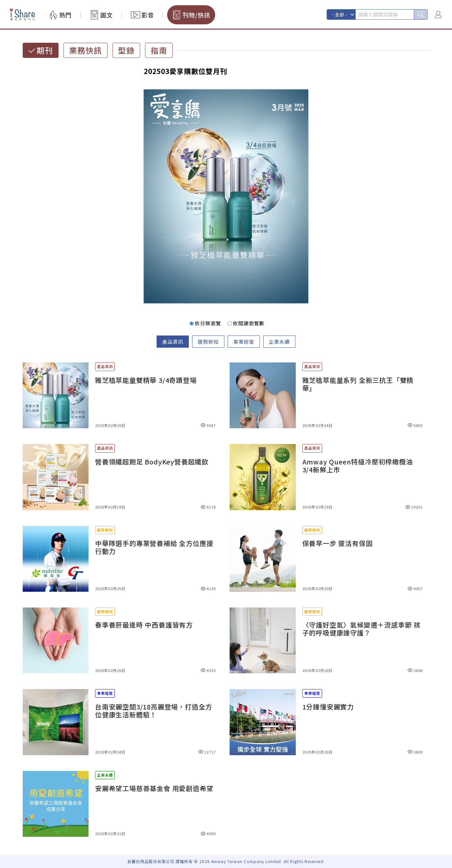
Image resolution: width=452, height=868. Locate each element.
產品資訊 (173, 342)
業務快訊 (86, 50)
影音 (148, 15)
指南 (159, 50)
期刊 (45, 50)
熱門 (65, 15)
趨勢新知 (208, 342)
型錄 (126, 50)
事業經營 (244, 342)
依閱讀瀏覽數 (246, 323)
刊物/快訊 (196, 15)
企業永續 (279, 342)
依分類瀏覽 (205, 323)
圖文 (107, 15)
